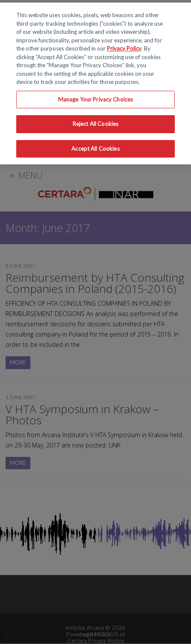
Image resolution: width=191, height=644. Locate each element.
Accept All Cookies (95, 149)
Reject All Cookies (95, 124)
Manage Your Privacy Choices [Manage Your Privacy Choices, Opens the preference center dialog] (96, 99)
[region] (95, 83)
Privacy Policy (124, 48)
